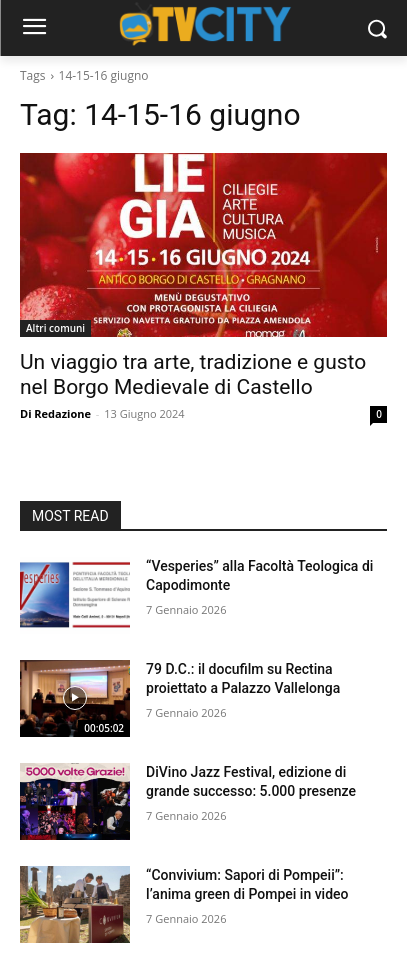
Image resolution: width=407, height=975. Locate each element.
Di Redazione (55, 413)
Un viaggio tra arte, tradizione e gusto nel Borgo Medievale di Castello (193, 374)
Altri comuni (55, 328)
